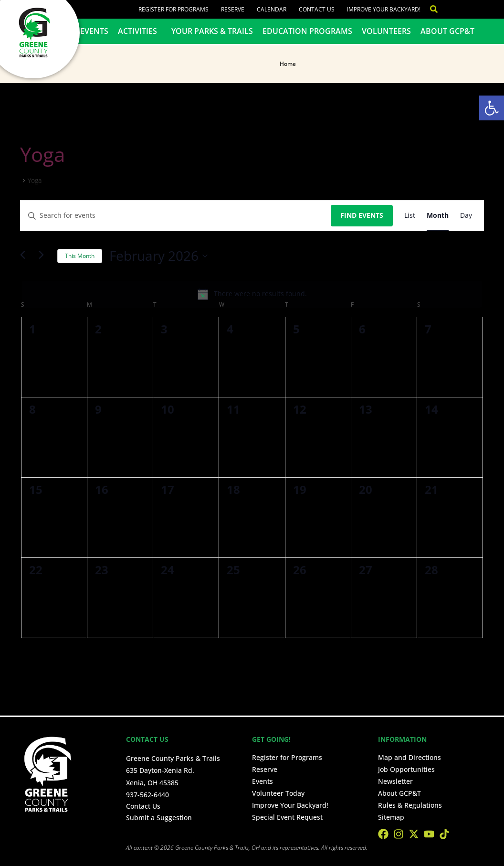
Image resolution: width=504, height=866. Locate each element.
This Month (80, 256)
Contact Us (317, 9)
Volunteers (386, 31)
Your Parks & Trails (212, 31)
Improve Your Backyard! (384, 9)
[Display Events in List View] (410, 216)
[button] (492, 108)
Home (288, 64)
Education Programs (307, 31)
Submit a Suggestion (159, 818)
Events (94, 31)
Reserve (233, 9)
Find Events (362, 215)
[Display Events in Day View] (466, 216)
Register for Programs (173, 9)
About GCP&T (447, 31)
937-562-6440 (147, 795)
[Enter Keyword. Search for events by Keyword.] (176, 216)
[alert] (252, 294)
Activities (140, 31)
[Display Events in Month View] (438, 216)
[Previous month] (26, 256)
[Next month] (44, 256)
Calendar (272, 9)
